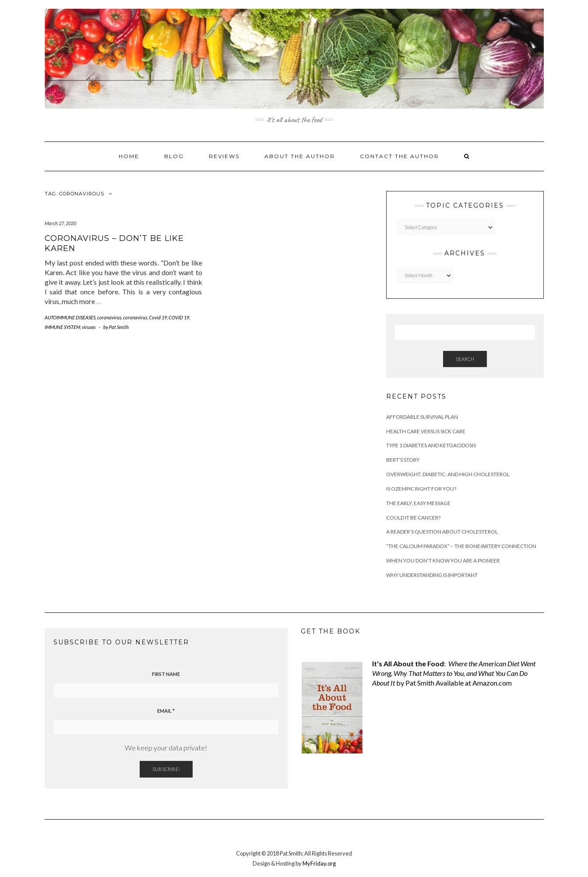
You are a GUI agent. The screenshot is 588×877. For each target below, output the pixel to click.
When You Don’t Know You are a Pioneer (443, 561)
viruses (89, 327)
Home (129, 156)
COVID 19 (179, 317)
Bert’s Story (403, 460)
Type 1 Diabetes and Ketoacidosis (431, 445)
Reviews (224, 156)
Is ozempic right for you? (421, 489)
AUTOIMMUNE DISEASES (70, 317)
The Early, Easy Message (418, 503)
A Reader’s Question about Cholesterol (442, 532)
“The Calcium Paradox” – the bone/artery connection (461, 546)
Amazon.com (492, 683)
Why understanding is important (432, 575)
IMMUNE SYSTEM (62, 327)
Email (166, 711)
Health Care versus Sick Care (426, 431)
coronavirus (109, 317)
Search (465, 359)
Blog (174, 156)
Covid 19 (158, 317)
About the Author (300, 156)
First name (166, 674)
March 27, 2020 (60, 223)
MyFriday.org (319, 863)
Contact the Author (400, 156)
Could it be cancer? (413, 518)
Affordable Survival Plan (422, 417)
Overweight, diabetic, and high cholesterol (448, 474)
